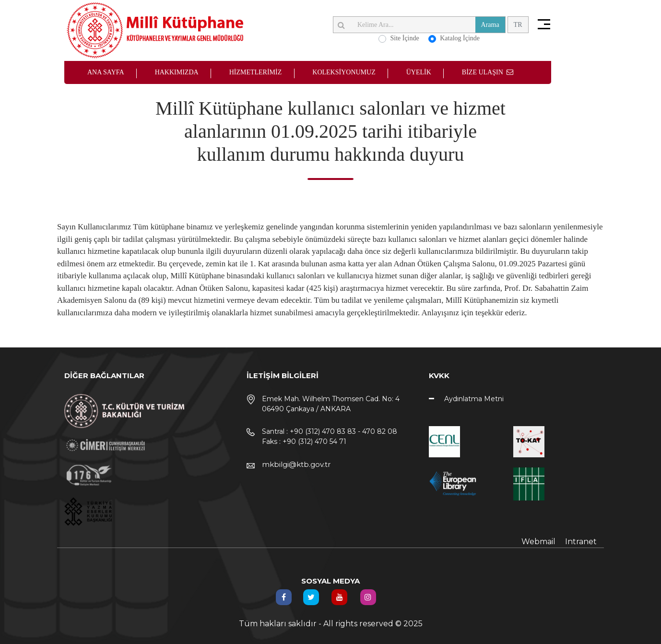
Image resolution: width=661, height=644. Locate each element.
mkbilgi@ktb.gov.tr (296, 464)
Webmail (538, 542)
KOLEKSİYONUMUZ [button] (344, 72)
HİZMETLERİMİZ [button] (256, 72)
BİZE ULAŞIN (488, 72)
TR (518, 25)
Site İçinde (404, 38)
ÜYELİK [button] (419, 72)
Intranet (581, 542)
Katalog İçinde (460, 38)
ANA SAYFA (106, 72)
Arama (490, 25)
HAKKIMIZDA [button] (177, 72)
